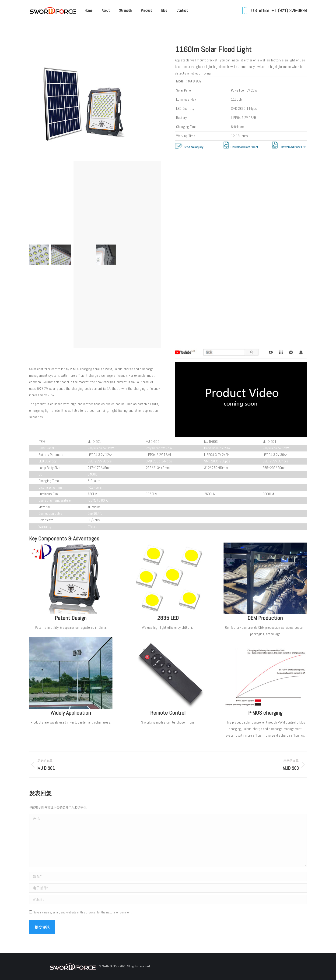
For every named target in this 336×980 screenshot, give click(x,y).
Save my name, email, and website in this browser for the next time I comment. (83, 912)
